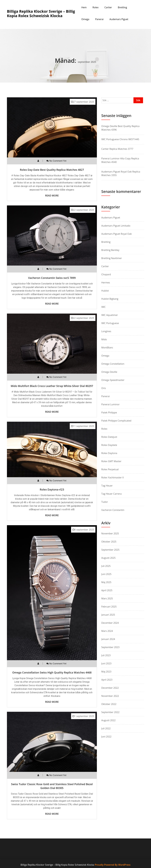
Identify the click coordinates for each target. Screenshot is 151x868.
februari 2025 (109, 607)
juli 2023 (106, 655)
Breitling (122, 7)
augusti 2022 (108, 720)
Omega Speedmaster (113, 380)
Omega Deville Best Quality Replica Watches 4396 (120, 128)
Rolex (95, 7)
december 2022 (110, 688)
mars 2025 (107, 598)
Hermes (106, 283)
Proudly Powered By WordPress (113, 865)
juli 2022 (106, 728)
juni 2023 (106, 663)
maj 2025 (106, 582)
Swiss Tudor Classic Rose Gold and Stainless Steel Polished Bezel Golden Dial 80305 (52, 786)
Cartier (108, 7)
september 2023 (110, 647)
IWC (103, 307)
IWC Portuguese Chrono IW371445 (120, 139)
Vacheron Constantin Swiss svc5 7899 (52, 278)
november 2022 (110, 696)
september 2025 (110, 550)
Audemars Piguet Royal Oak (116, 234)
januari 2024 (108, 639)
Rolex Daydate (109, 445)
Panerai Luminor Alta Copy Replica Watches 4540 (120, 160)
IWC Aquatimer (110, 315)
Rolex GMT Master (111, 461)
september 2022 (110, 712)
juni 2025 (106, 574)
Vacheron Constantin (113, 510)
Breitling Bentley (110, 250)
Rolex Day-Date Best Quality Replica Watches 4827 (52, 170)
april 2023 (107, 680)
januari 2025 (108, 615)
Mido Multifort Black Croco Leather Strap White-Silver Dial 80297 (52, 386)
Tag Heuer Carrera (111, 494)
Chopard (106, 274)
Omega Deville (109, 372)
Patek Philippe (109, 413)
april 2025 (107, 590)
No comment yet (58, 161)
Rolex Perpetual (110, 469)
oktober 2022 (109, 704)
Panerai (99, 19)
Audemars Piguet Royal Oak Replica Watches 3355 (121, 173)
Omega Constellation (113, 364)
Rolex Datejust (109, 437)
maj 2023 (106, 672)
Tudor (105, 502)
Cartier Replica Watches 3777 (117, 149)
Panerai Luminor (110, 404)
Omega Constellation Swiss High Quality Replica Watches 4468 (52, 672)
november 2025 (110, 533)
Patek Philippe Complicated (116, 421)
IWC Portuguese (110, 323)
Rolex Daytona (109, 453)
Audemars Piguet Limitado (116, 226)
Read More (52, 196)
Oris (104, 388)
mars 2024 (107, 631)
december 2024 (110, 623)
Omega (85, 19)
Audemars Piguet (119, 19)
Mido (104, 339)
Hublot (105, 291)
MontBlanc (107, 348)
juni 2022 (106, 737)
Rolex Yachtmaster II (113, 477)
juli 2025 (106, 566)
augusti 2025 (108, 558)
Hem (84, 7)
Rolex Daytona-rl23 (52, 489)
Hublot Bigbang (110, 299)
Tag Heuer (107, 486)
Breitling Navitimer (112, 258)
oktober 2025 (109, 542)
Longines (106, 331)
